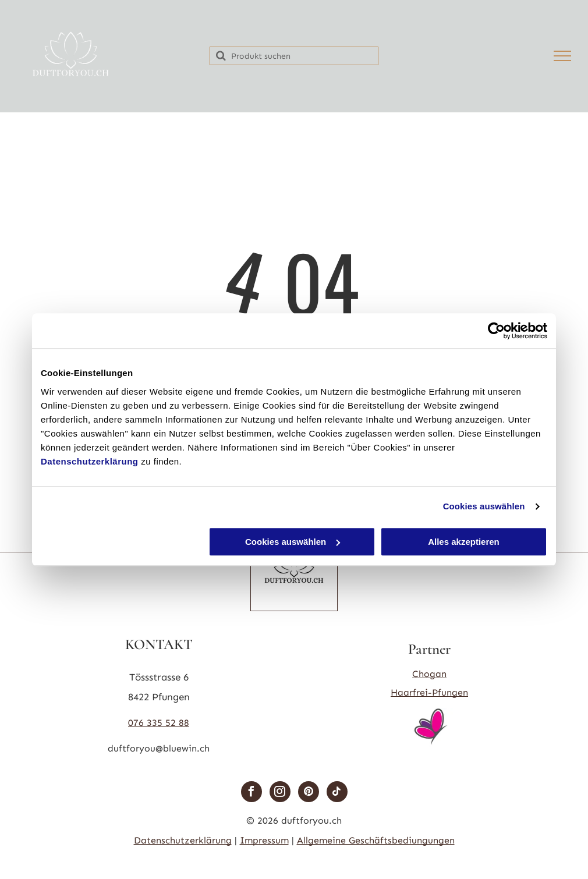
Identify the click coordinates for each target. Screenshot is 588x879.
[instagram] (280, 793)
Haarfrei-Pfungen (429, 692)
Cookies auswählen (484, 506)
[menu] (562, 56)
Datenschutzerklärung (90, 461)
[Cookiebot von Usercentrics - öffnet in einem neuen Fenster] (496, 331)
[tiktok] (337, 793)
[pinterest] (309, 793)
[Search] (294, 56)
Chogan (429, 674)
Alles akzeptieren (464, 542)
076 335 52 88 (159, 723)
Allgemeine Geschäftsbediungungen (376, 840)
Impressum (264, 840)
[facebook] (252, 793)
